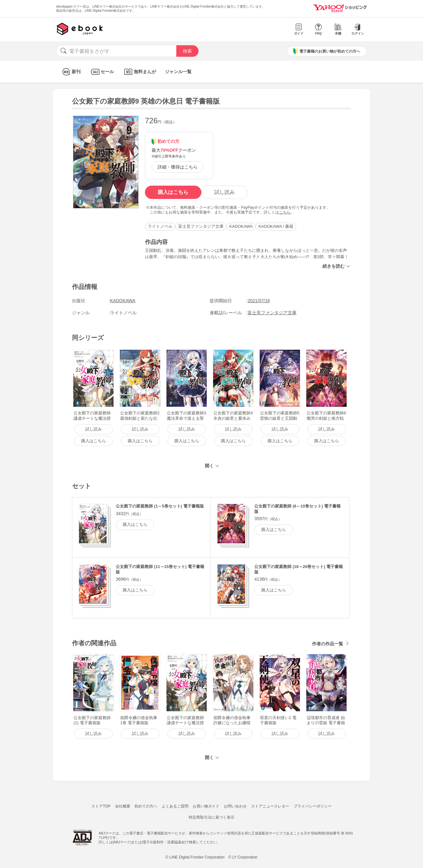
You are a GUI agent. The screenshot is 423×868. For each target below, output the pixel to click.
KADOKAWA (241, 226)
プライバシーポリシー (313, 806)
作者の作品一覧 (328, 644)
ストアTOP (101, 806)
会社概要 (123, 806)
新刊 (71, 72)
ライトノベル (160, 226)
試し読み (225, 192)
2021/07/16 (259, 301)
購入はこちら (173, 192)
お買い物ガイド (206, 806)
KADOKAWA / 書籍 (276, 226)
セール (102, 72)
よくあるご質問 (175, 806)
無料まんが (139, 72)
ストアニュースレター (270, 806)
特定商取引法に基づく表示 (211, 817)
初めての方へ (146, 806)
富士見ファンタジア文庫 (201, 226)
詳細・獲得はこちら (178, 167)
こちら (285, 212)
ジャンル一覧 (178, 72)
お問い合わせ (235, 806)
